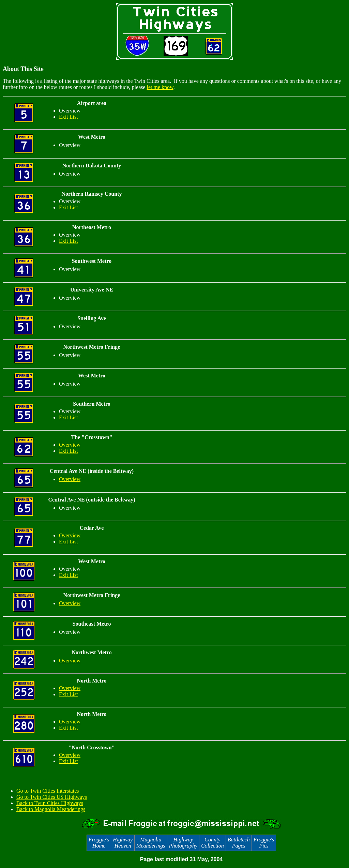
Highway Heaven (123, 843)
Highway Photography (183, 843)
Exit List (69, 117)
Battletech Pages (239, 843)
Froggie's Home (99, 843)
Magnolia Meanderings (151, 843)
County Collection (213, 843)
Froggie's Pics (264, 843)
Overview (70, 445)
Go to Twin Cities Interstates (48, 791)
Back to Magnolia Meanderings (51, 809)
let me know (160, 87)
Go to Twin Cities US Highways (52, 797)
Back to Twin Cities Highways (50, 803)
